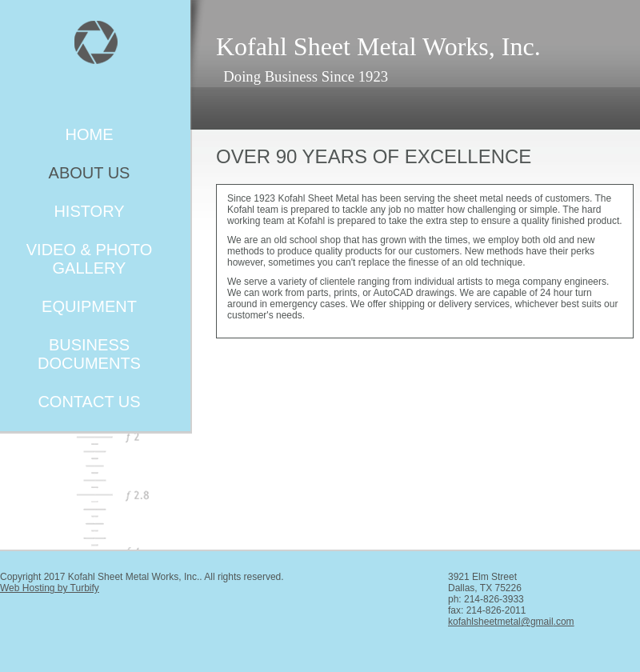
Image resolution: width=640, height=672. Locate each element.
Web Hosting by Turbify (50, 588)
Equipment (89, 306)
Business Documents (89, 354)
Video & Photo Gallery (89, 259)
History (89, 211)
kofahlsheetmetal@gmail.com (511, 622)
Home (90, 134)
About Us (90, 173)
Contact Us (89, 402)
